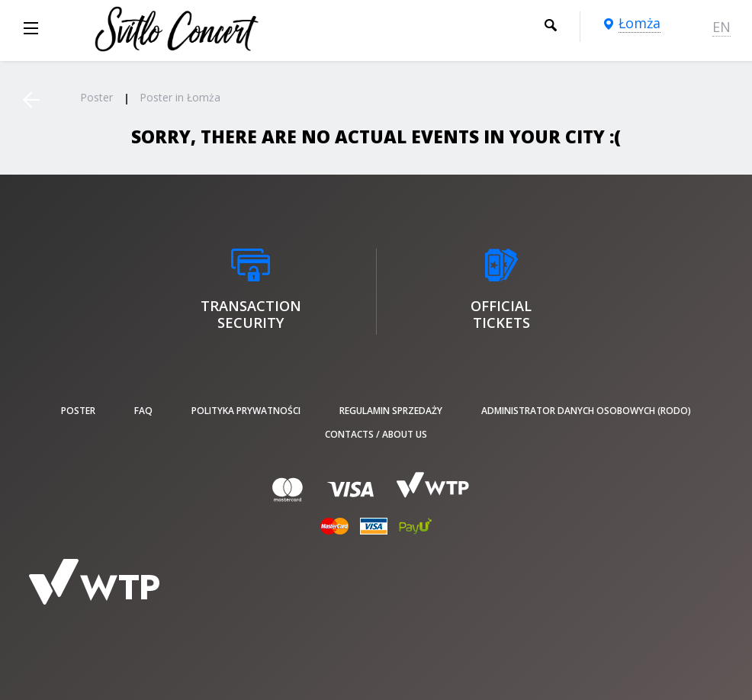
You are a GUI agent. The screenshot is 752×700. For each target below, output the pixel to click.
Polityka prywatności (246, 411)
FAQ (143, 411)
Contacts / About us (376, 434)
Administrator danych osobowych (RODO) (586, 411)
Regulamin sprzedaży (391, 411)
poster (78, 411)
